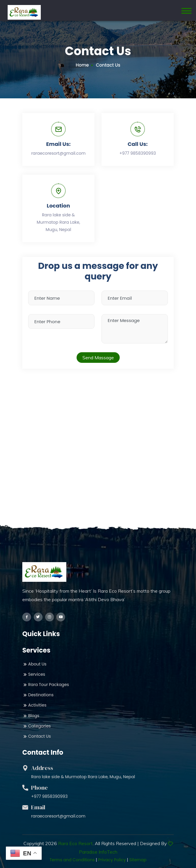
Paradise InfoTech (98, 852)
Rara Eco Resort (75, 843)
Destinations (38, 695)
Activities (34, 705)
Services (34, 674)
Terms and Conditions (72, 860)
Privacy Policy (112, 860)
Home (82, 65)
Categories (37, 726)
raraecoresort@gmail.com (58, 153)
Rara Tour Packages (46, 685)
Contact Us (37, 736)
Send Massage (98, 358)
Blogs (31, 716)
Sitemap (138, 860)
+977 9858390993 (138, 153)
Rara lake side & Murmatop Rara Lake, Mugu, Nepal (58, 222)
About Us (34, 664)
